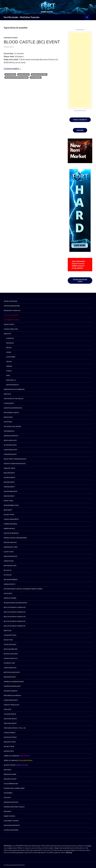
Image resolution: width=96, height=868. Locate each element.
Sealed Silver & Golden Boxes (15, 603)
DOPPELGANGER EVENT (12, 686)
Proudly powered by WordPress (14, 865)
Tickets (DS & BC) (10, 644)
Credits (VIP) (9, 561)
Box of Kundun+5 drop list (15, 626)
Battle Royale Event (12, 672)
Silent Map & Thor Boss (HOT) (15, 459)
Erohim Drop (9, 496)
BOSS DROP (8, 510)
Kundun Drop (9, 477)
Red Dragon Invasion (12, 695)
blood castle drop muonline (17, 77)
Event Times (8, 501)
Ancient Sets (9, 751)
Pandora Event (10, 677)
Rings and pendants (12, 825)
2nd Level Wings (10, 719)
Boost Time (8, 640)
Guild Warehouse (11, 784)
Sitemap (69, 852)
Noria (9, 352)
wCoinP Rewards (11, 579)
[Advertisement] (80, 70)
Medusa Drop (9, 487)
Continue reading (12, 68)
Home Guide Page (11, 301)
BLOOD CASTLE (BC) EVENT (32, 42)
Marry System (9, 816)
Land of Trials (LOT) (11, 705)
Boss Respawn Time (11, 505)
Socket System (16, 765)
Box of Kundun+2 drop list (15, 612)
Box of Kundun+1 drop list (15, 607)
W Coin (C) (8, 570)
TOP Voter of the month (13, 399)
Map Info (7, 394)
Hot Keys (7, 797)
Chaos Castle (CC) (11, 658)
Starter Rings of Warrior (14, 389)
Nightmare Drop (10, 491)
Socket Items (9, 515)
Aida (8, 375)
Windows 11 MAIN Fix (12, 310)
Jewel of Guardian (17, 756)
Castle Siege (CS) (10, 668)
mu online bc (36, 77)
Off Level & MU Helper (12, 426)
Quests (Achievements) (13, 408)
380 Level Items (10, 742)
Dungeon (10, 343)
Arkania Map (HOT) (11, 436)
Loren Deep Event (11, 700)
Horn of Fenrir (10, 598)
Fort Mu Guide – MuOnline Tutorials (22, 17)
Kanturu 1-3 (11, 380)
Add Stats (7, 770)
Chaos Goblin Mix (11, 329)
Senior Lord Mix (10, 542)
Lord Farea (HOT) (10, 450)
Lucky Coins (9, 552)
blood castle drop (39, 74)
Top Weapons (9, 431)
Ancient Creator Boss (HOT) (15, 464)
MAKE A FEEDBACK (80, 120)
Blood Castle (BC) (11, 654)
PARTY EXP (8, 631)
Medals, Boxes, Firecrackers (15, 538)
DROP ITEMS (8, 417)
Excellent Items (10, 737)
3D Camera (8, 793)
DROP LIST (7, 334)
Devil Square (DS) (11, 649)
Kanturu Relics (12, 385)
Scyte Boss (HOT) (10, 445)
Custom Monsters (11, 830)
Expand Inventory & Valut (14, 807)
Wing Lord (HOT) (10, 440)
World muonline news (80, 280)
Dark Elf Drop (9, 468)
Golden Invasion (11, 691)
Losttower (11, 357)
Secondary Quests (11, 413)
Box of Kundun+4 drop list (15, 621)
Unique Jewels (10, 733)
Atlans (9, 361)
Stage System (9, 324)
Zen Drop (7, 811)
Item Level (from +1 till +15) (15, 728)
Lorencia (10, 338)
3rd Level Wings (10, 723)
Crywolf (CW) (9, 663)
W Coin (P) (8, 575)
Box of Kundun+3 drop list (15, 617)
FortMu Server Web (12, 306)
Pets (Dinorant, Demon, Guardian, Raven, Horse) (23, 589)
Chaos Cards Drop (11, 519)
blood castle (24, 74)
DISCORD (80, 130)
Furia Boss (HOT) (10, 454)
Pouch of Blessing (11, 533)
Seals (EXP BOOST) (10, 556)
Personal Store (10, 774)
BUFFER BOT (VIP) (10, 566)
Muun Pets (8, 593)
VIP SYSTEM (8, 422)
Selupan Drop (9, 482)
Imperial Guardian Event (14, 682)
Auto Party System (11, 821)
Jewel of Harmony (18, 760)
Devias (9, 348)
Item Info (8, 709)
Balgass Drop (9, 473)
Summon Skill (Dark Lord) (14, 788)
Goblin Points (9, 584)
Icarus (9, 371)
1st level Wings (10, 714)
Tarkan (9, 366)
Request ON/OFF (10, 779)
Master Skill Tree (11, 547)
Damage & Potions (11, 802)
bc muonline (10, 74)
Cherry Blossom (10, 524)
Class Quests (9, 403)
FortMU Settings (11, 38)
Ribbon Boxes (9, 528)
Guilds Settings (10, 635)
